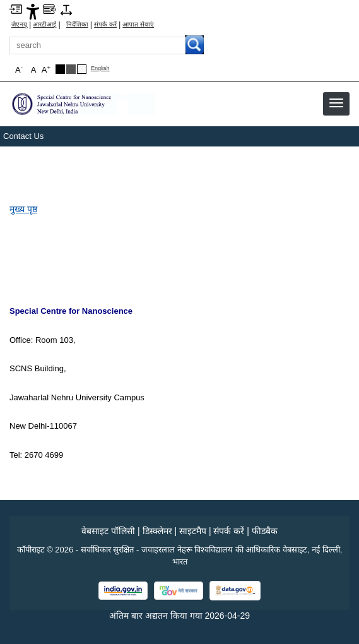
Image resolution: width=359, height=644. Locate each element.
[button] (336, 103)
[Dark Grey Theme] (71, 69)
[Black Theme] (60, 69)
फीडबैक (265, 531)
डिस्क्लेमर (157, 531)
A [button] (46, 69)
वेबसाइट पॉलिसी (108, 531)
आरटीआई (44, 25)
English (100, 69)
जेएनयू (19, 25)
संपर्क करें (105, 25)
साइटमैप (193, 531)
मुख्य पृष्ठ (23, 209)
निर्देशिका (77, 25)
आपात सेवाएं (138, 25)
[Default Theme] (82, 69)
